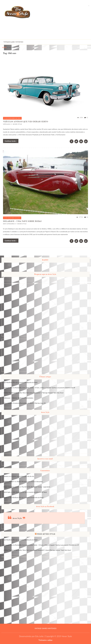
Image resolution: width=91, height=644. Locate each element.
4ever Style (17, 124)
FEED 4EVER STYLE (46, 534)
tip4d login (7, 492)
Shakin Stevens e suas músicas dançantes (30, 482)
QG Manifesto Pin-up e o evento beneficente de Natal (21, 382)
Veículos (7, 124)
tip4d (5, 497)
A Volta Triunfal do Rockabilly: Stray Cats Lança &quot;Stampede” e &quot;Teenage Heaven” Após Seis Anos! (37, 550)
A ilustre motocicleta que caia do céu (23, 476)
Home (4, 47)
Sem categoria (9, 224)
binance (6, 476)
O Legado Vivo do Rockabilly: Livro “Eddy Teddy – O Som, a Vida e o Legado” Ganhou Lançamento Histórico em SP (39, 388)
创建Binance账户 (9, 482)
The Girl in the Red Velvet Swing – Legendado (36, 487)
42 (87, 118)
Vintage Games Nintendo (13, 42)
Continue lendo (11, 141)
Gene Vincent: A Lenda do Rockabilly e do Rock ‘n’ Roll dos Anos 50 (25, 403)
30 (87, 217)
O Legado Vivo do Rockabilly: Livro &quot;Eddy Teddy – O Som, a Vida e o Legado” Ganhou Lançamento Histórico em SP (41, 545)
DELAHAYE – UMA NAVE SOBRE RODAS (22, 221)
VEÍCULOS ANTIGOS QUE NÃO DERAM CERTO (26, 121)
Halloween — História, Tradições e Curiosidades (18, 398)
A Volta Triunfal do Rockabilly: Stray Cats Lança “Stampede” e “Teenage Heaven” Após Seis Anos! (34, 393)
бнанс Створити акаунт (11, 487)
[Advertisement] (68, 22)
